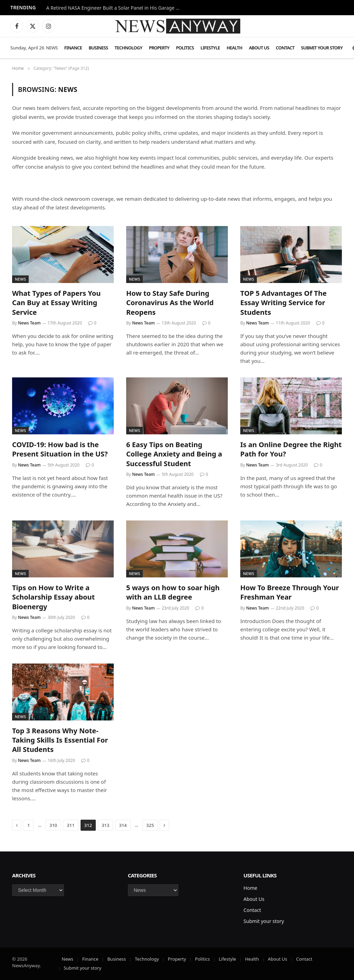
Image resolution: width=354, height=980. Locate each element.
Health (234, 48)
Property (159, 48)
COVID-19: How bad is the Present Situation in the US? (60, 449)
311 (71, 825)
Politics (185, 48)
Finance (73, 48)
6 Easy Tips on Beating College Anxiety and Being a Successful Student (174, 454)
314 (123, 825)
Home (250, 888)
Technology (129, 48)
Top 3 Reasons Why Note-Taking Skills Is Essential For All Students (60, 740)
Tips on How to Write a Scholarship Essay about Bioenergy (53, 597)
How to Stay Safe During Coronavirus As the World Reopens (170, 303)
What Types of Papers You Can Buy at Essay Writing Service (56, 303)
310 (53, 825)
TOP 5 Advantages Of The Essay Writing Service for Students (283, 303)
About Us (259, 48)
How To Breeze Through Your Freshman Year (290, 592)
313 (105, 825)
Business (98, 48)
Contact (285, 48)
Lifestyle (210, 48)
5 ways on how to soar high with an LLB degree (173, 592)
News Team (29, 323)
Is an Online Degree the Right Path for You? (291, 449)
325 (150, 825)
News (52, 48)
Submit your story (322, 48)
